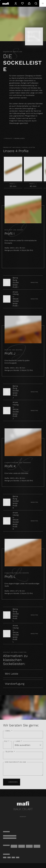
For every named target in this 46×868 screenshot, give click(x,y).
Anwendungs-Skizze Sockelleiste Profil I (16, 299)
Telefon (10, 752)
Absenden (12, 782)
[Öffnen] (43, 3)
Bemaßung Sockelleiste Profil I (16, 283)
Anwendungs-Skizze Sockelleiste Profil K (16, 521)
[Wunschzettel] (22, 3)
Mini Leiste (12, 674)
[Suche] (36, 3)
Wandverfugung (15, 684)
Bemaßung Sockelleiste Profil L (16, 615)
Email (9, 731)
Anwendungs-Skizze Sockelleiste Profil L (16, 634)
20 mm (13, 186)
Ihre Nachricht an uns (15, 762)
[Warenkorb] (29, 3)
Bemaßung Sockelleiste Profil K (16, 502)
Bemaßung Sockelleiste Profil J (16, 392)
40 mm (33, 186)
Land (19, 741)
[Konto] (16, 3)
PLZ (7, 741)
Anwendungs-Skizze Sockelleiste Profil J (16, 410)
